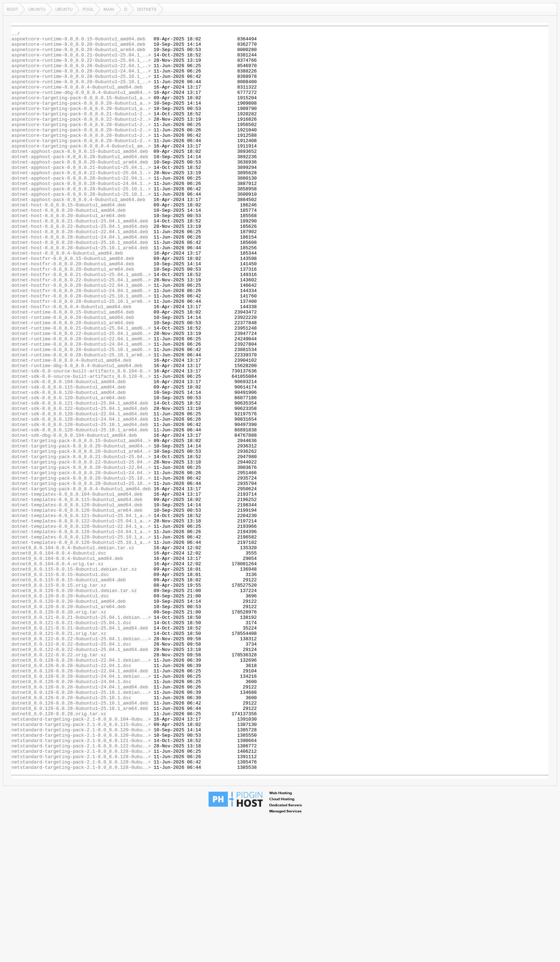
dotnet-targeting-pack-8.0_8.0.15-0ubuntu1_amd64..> (81, 523)
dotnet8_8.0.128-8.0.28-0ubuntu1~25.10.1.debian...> (81, 825)
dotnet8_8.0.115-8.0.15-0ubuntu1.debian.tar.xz (74, 677)
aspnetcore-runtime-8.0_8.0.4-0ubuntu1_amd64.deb (77, 99)
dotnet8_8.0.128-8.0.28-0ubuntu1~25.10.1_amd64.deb (80, 838)
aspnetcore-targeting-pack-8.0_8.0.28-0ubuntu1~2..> (81, 144)
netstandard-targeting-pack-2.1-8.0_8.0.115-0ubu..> (81, 863)
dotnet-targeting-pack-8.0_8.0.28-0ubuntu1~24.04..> (81, 561)
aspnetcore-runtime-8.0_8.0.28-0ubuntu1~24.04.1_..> (81, 79)
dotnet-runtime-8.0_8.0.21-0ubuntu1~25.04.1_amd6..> (81, 388)
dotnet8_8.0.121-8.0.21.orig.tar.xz (59, 754)
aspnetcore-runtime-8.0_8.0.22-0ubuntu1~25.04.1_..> (81, 66)
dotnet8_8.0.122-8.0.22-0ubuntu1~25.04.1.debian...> (81, 761)
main (109, 9)
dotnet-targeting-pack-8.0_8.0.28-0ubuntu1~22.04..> (81, 555)
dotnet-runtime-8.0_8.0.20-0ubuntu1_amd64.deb (73, 375)
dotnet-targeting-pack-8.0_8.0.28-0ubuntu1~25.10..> (81, 568)
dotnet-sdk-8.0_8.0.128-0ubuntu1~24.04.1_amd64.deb (80, 497)
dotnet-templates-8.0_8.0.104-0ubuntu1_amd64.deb (77, 587)
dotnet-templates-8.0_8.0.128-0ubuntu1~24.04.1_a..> (81, 632)
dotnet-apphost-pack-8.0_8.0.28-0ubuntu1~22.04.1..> (81, 208)
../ (16, 34)
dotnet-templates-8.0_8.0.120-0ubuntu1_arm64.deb (77, 606)
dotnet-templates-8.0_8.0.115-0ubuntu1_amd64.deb (77, 593)
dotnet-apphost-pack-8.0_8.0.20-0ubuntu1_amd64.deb (80, 182)
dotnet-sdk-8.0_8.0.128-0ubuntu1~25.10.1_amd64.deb (80, 503)
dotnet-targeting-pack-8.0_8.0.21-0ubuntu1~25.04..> (81, 542)
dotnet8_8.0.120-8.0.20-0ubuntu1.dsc (60, 709)
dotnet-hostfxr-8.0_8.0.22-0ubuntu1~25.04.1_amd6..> (81, 330)
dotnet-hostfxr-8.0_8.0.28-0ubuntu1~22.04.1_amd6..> (81, 336)
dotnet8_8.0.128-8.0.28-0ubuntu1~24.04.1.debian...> (81, 806)
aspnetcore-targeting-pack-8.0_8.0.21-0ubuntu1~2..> (81, 131)
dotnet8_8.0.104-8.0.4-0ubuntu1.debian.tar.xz (73, 651)
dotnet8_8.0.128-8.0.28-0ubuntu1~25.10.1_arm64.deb (80, 844)
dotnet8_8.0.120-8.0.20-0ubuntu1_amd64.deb (69, 716)
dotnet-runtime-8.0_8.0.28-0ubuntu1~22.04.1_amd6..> (81, 401)
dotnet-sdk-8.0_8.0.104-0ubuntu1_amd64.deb (69, 452)
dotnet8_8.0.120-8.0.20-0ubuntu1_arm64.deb (69, 722)
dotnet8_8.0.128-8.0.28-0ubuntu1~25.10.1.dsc (71, 831)
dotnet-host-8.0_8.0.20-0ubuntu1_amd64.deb (69, 246)
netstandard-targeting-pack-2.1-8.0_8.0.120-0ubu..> (81, 870)
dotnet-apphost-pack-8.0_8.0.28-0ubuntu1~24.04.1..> (81, 214)
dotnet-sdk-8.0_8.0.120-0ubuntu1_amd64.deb (69, 465)
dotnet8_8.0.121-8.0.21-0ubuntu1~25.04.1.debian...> (81, 735)
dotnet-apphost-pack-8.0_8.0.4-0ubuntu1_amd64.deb (78, 234)
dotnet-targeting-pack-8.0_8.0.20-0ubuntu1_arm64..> (81, 536)
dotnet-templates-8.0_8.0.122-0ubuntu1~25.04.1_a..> (81, 619)
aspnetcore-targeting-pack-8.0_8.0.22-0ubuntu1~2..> (81, 137)
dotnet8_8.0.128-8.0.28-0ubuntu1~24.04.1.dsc (71, 812)
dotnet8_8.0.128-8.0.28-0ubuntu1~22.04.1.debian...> (81, 786)
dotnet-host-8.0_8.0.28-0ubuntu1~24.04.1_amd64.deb (80, 279)
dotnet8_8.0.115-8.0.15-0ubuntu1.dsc (60, 683)
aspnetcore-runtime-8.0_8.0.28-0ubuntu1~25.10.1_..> (81, 86)
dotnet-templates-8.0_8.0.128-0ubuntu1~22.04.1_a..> (81, 626)
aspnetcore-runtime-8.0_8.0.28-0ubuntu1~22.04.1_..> (81, 73)
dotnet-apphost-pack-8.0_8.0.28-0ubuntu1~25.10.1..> (81, 221)
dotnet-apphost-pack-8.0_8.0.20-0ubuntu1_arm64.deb (80, 189)
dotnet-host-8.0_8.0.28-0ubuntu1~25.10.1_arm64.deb (80, 291)
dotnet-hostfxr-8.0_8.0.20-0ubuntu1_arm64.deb (73, 317)
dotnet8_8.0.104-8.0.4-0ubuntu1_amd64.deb (67, 664)
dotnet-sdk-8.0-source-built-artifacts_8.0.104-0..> (81, 439)
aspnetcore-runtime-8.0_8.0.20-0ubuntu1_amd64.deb (78, 47)
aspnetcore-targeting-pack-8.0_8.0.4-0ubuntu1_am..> (81, 169)
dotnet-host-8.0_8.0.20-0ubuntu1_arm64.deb (69, 253)
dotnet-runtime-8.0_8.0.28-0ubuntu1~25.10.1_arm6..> (81, 420)
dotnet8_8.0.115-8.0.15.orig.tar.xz (59, 696)
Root (12, 9)
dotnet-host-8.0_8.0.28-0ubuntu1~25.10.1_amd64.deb (80, 285)
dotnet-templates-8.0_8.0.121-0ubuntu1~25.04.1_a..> (81, 613)
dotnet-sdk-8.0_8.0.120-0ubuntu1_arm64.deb (69, 471)
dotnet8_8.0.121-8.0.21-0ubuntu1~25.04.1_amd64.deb (80, 748)
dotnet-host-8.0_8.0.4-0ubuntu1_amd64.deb (67, 298)
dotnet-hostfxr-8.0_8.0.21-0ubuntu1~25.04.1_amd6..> (81, 324)
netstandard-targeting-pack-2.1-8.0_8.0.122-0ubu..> (81, 889)
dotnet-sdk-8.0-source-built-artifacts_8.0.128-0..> (81, 446)
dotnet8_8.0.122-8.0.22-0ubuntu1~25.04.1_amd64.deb (80, 773)
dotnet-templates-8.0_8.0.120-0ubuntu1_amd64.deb (77, 600)
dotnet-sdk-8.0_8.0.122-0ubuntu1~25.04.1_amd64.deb (80, 484)
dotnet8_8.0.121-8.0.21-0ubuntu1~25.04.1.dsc (71, 741)
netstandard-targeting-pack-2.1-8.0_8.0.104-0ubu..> (81, 857)
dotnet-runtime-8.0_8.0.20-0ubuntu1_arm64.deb (73, 381)
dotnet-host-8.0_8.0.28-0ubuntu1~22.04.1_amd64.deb (80, 272)
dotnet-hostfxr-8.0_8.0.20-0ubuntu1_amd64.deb (73, 311)
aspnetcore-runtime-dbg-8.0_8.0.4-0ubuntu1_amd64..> (81, 105)
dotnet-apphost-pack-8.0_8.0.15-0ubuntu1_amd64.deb (80, 176)
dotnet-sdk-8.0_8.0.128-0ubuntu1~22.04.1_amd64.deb (80, 491)
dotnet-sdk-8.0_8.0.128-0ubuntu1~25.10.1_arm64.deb (80, 510)
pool (88, 9)
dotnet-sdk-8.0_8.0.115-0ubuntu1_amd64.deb (69, 459)
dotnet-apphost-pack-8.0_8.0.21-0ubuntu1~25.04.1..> (81, 195)
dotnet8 (147, 9)
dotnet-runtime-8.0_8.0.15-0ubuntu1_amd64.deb (73, 369)
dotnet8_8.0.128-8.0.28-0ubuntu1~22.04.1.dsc (71, 793)
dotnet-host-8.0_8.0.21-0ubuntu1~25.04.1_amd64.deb (80, 259)
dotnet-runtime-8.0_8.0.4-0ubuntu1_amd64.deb (71, 426)
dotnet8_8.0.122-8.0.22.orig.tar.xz (59, 780)
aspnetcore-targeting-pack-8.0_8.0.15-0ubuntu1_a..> (81, 111)
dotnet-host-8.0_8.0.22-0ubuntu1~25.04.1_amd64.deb (80, 266)
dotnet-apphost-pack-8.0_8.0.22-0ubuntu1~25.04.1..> (81, 201)
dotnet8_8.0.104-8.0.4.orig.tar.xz (57, 671)
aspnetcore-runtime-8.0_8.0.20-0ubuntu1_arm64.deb (78, 54)
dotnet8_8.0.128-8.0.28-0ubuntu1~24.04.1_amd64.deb (80, 818)
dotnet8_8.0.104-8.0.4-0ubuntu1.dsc (59, 658)
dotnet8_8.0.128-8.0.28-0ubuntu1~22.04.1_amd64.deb (80, 799)
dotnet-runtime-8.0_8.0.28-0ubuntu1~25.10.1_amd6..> (81, 414)
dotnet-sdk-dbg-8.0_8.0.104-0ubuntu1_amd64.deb (74, 516)
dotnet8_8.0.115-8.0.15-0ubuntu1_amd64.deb (69, 690)
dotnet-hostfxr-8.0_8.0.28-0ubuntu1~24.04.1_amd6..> (81, 343)
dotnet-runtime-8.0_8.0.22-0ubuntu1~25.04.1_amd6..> (81, 394)
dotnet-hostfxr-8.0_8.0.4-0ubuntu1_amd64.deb (71, 362)
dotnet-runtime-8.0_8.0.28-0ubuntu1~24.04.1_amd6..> (81, 407)
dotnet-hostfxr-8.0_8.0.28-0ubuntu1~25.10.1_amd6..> (81, 349)
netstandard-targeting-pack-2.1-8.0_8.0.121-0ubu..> (81, 883)
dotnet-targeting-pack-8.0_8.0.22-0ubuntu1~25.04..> (81, 548)
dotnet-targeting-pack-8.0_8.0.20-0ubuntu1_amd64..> (81, 529)
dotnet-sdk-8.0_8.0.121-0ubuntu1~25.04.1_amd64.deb (80, 478)
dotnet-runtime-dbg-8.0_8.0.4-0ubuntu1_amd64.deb (77, 433)
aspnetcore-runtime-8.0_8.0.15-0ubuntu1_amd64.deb (78, 41)
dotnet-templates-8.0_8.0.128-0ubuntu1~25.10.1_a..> (81, 638)
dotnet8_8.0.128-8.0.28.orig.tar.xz (59, 851)
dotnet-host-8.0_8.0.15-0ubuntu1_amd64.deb (69, 240)
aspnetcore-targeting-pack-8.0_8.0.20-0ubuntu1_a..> (81, 118)
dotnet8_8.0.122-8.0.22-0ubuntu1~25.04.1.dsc (71, 767)
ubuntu (37, 9)
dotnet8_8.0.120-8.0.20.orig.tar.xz (59, 728)
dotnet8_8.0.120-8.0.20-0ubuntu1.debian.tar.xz (74, 703)
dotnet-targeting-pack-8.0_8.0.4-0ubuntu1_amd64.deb (81, 581)
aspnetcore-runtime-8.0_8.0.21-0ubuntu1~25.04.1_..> (81, 60)
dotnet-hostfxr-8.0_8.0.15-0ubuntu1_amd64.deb (73, 304)
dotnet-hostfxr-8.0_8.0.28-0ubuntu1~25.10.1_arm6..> (81, 356)
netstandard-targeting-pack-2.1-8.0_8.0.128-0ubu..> (81, 896)
